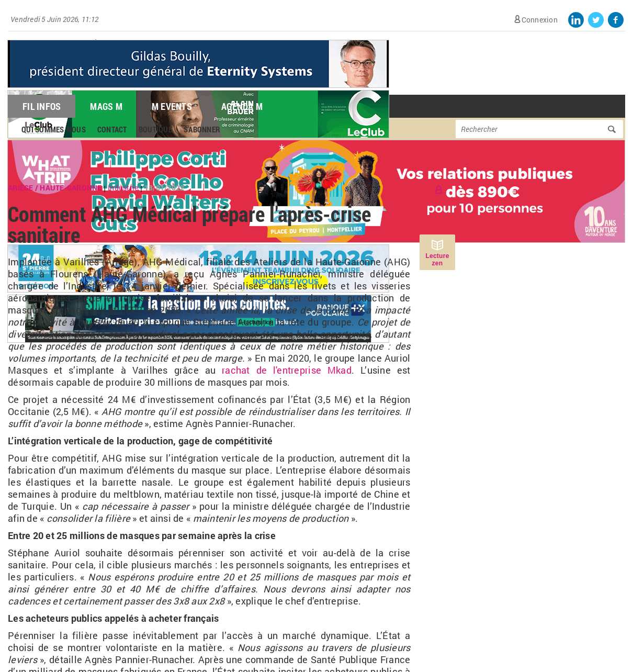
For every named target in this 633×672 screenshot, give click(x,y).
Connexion (540, 20)
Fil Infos (42, 106)
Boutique (155, 129)
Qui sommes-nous (54, 129)
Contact (112, 129)
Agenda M (242, 106)
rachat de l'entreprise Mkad (287, 370)
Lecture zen (437, 260)
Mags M (106, 106)
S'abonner (202, 129)
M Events (172, 106)
